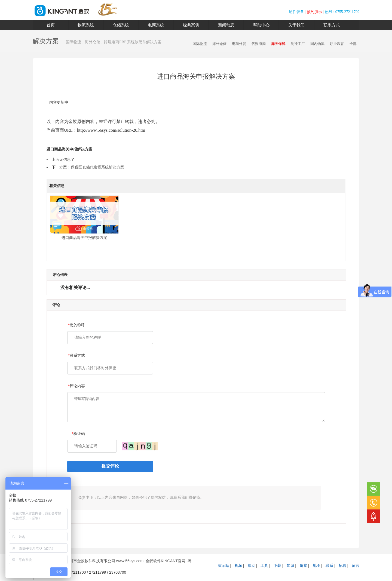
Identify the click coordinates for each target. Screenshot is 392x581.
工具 (264, 566)
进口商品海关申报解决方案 (84, 218)
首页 (51, 25)
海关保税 (278, 44)
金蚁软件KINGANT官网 (166, 561)
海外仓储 (219, 44)
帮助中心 (261, 25)
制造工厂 (298, 44)
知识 (290, 566)
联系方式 (332, 25)
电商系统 (156, 25)
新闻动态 (226, 25)
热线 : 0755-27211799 (342, 12)
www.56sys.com (130, 561)
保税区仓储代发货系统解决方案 (97, 167)
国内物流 (317, 44)
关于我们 (296, 25)
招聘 (342, 566)
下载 (277, 566)
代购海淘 (259, 44)
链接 (304, 566)
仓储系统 (121, 25)
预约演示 (314, 12)
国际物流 (200, 44)
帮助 (252, 566)
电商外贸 (239, 44)
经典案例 (191, 25)
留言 (356, 566)
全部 (353, 44)
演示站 (223, 566)
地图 (317, 566)
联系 (329, 566)
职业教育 (337, 44)
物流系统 (86, 25)
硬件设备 (296, 12)
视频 (238, 566)
